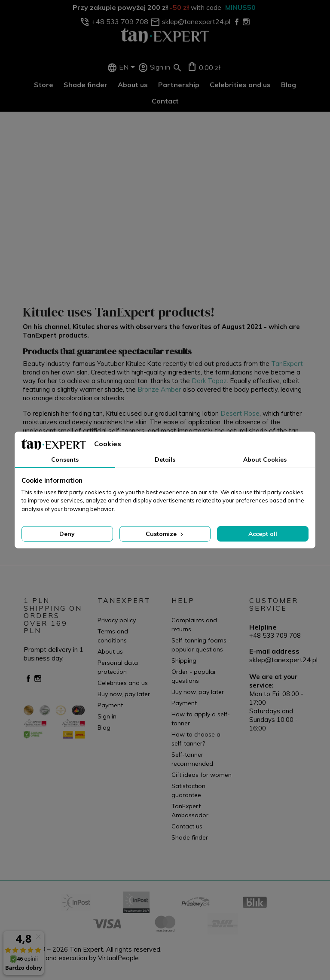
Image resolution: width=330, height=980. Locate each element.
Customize (165, 534)
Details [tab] (165, 460)
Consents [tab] (65, 460)
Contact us (187, 826)
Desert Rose (240, 413)
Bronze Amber (159, 389)
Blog (289, 85)
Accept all (263, 534)
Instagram (38, 679)
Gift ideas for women (202, 775)
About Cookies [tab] (265, 460)
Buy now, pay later (124, 694)
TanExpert (287, 364)
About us (133, 85)
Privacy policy (117, 620)
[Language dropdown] (128, 68)
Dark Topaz (209, 381)
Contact (165, 101)
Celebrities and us (240, 85)
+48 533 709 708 (275, 635)
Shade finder (86, 85)
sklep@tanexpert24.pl (283, 660)
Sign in (107, 716)
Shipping (184, 660)
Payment (110, 705)
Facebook (28, 679)
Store (44, 85)
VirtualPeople (118, 958)
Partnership (179, 85)
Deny (67, 534)
